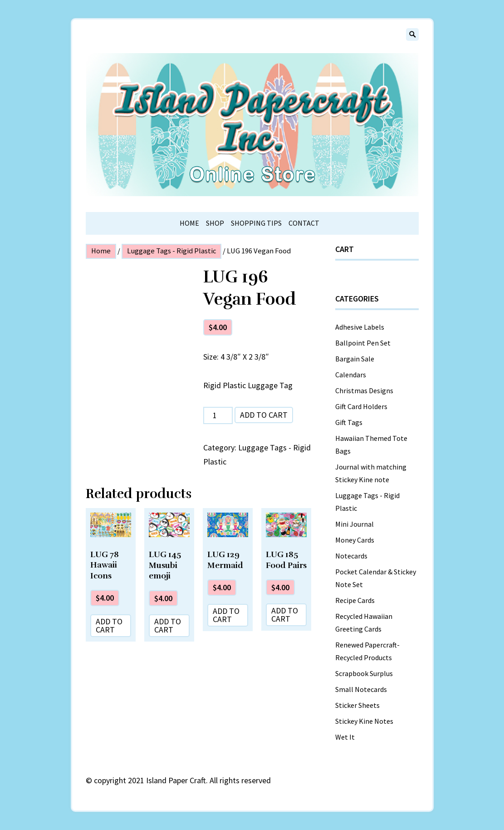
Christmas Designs (364, 390)
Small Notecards (361, 689)
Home (189, 223)
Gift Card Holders (361, 406)
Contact (304, 223)
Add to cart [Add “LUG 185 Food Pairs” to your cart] (285, 615)
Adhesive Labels (360, 327)
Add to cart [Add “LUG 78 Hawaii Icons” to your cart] (109, 625)
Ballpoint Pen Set (363, 343)
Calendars (351, 375)
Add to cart (264, 415)
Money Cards (355, 540)
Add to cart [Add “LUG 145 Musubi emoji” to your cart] (168, 625)
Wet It (345, 737)
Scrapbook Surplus (364, 673)
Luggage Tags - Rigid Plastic (171, 251)
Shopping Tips (256, 223)
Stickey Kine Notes (364, 721)
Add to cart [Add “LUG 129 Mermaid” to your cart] (226, 615)
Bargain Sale (355, 359)
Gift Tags (349, 422)
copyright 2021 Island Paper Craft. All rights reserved (182, 780)
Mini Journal (355, 524)
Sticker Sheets (357, 705)
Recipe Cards (355, 600)
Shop (215, 223)
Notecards (351, 556)
